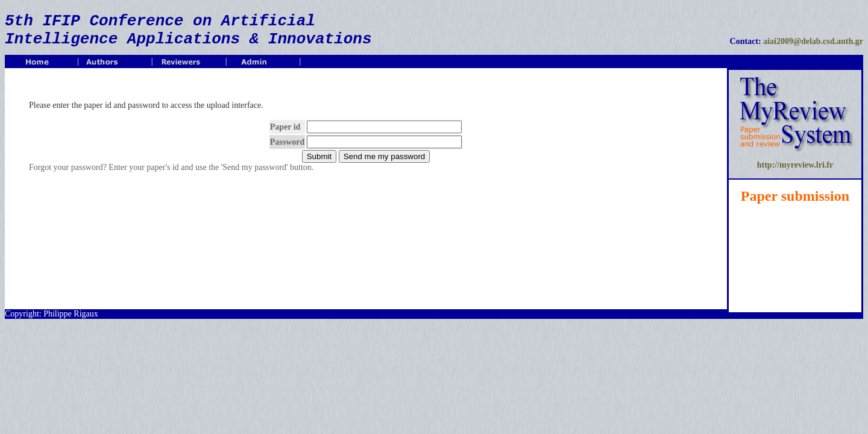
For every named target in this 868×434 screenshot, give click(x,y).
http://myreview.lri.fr (795, 165)
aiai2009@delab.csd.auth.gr (813, 41)
